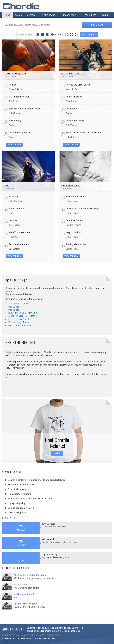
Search (97, 25)
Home (7, 15)
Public (48, 15)
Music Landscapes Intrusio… (22, 325)
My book (70, 15)
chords (39, 639)
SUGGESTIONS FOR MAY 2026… (24, 313)
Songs (18, 15)
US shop (57, 453)
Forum (106, 15)
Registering (11, 352)
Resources (90, 15)
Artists (31, 15)
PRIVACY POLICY (51, 639)
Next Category (89, 35)
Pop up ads (14, 307)
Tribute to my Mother (19, 322)
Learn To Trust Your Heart (21, 319)
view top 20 (14, 145)
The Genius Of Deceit (19, 304)
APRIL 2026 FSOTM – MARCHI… (24, 316)
